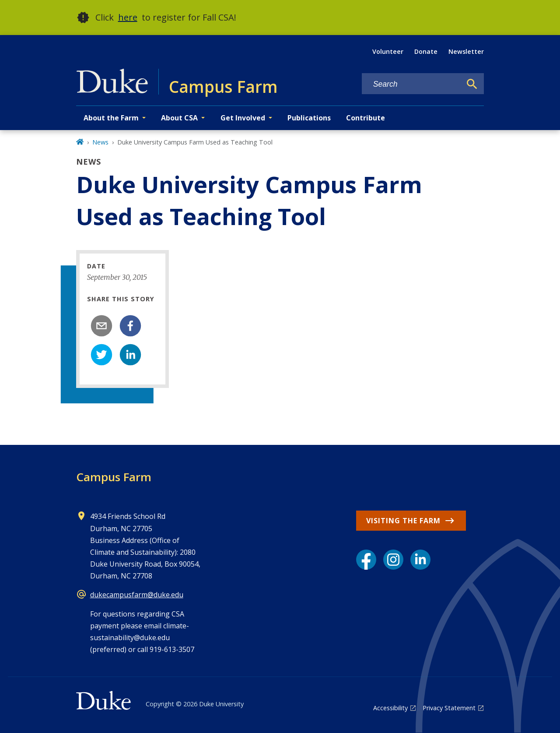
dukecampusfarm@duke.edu (137, 595)
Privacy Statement (449, 708)
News (100, 142)
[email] (101, 326)
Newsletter (466, 51)
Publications (309, 118)
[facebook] (130, 326)
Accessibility (390, 708)
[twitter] (101, 355)
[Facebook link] (366, 560)
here (128, 17)
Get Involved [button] (243, 118)
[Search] (472, 84)
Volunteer (388, 51)
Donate (426, 51)
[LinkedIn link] (420, 560)
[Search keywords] (412, 84)
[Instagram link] (393, 560)
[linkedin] (130, 355)
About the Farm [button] (111, 118)
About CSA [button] (179, 118)
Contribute (366, 118)
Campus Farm (114, 477)
